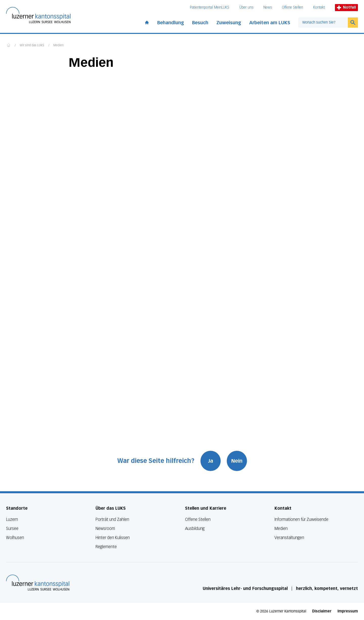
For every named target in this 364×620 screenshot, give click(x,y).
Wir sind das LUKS (32, 46)
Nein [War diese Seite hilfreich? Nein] (237, 461)
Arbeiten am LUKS (270, 23)
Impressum (348, 611)
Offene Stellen (292, 7)
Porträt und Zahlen (112, 519)
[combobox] (323, 23)
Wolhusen (15, 538)
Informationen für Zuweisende (301, 519)
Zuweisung (229, 23)
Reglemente (106, 547)
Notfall (346, 7)
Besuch (200, 23)
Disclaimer (322, 611)
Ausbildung (195, 529)
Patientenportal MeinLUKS (210, 7)
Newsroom (105, 529)
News (268, 7)
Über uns (246, 7)
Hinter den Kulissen (113, 538)
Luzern (12, 519)
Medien (59, 46)
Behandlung (171, 23)
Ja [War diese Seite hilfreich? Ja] (211, 461)
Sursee (12, 529)
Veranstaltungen (289, 538)
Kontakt (319, 7)
